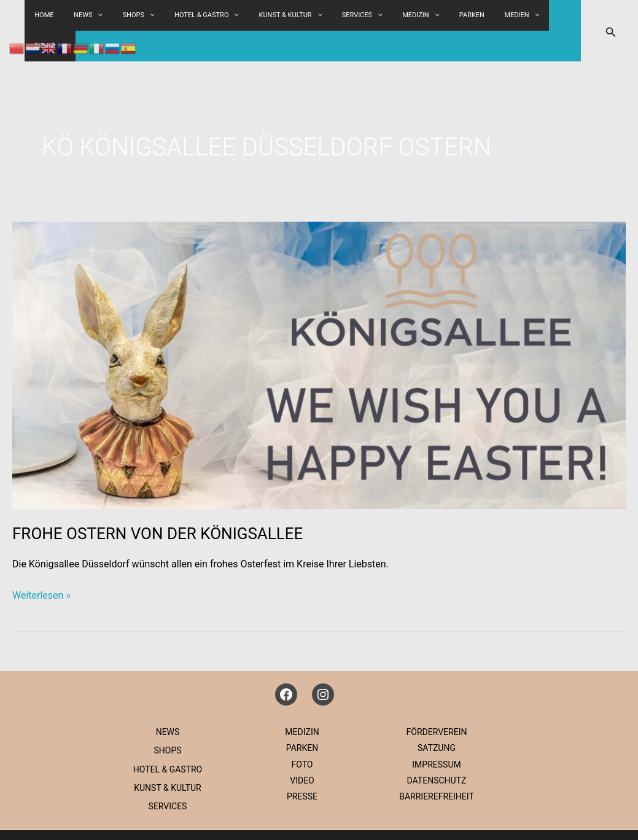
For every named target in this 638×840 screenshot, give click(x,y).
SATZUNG (437, 717)
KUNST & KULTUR (301, 15)
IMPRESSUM (436, 734)
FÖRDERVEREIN (437, 701)
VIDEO (302, 750)
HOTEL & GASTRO (223, 15)
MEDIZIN (418, 15)
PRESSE (302, 766)
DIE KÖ (552, 15)
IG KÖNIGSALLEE (469, 819)
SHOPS (161, 15)
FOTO (302, 734)
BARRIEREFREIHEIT (437, 766)
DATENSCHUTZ (437, 750)
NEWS (168, 701)
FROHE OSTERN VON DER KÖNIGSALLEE (158, 503)
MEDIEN (506, 15)
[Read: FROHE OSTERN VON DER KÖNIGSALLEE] (319, 334)
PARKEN (463, 15)
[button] (172, 15)
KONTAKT (535, 819)
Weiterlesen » (41, 565)
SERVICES (365, 15)
